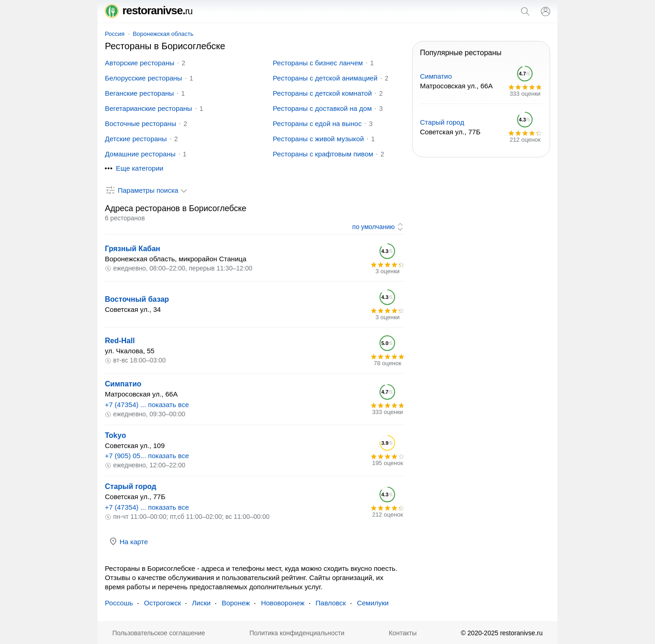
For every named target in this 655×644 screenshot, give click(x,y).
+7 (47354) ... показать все (147, 405)
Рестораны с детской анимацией (325, 78)
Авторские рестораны (140, 63)
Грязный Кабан (132, 249)
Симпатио (123, 384)
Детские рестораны (136, 139)
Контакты (402, 633)
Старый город (131, 486)
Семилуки (373, 603)
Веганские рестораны (139, 93)
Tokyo (115, 435)
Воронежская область (163, 34)
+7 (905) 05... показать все (147, 456)
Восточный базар (137, 299)
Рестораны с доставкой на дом (322, 108)
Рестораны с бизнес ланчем (318, 63)
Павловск (331, 603)
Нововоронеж (283, 603)
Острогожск (162, 603)
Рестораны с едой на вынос (317, 124)
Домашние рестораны (140, 154)
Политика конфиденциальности (297, 633)
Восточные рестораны (141, 124)
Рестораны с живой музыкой (318, 139)
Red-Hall (120, 341)
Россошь (119, 603)
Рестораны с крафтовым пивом (323, 154)
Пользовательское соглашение (159, 633)
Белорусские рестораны (144, 78)
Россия (115, 34)
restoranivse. (149, 10)
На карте (128, 541)
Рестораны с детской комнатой (322, 93)
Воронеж (236, 603)
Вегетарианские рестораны (149, 108)
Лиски (201, 603)
